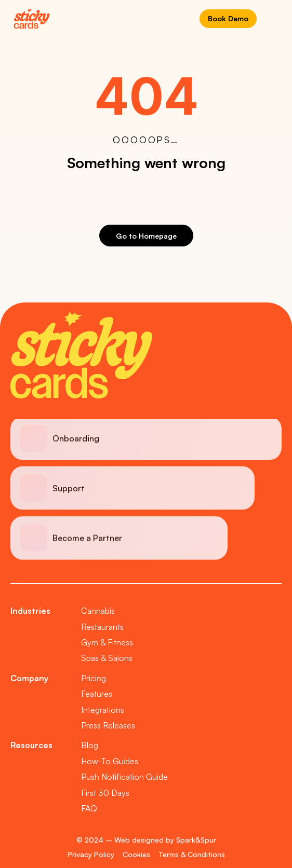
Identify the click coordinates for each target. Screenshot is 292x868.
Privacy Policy (91, 854)
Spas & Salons (107, 658)
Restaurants (102, 627)
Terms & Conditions (192, 854)
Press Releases (108, 725)
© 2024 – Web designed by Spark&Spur (146, 840)
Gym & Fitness (107, 642)
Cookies (136, 854)
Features (97, 694)
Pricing (94, 678)
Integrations (103, 710)
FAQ (89, 808)
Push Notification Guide (124, 777)
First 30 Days (105, 793)
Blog (90, 745)
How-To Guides (110, 761)
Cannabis (98, 611)
